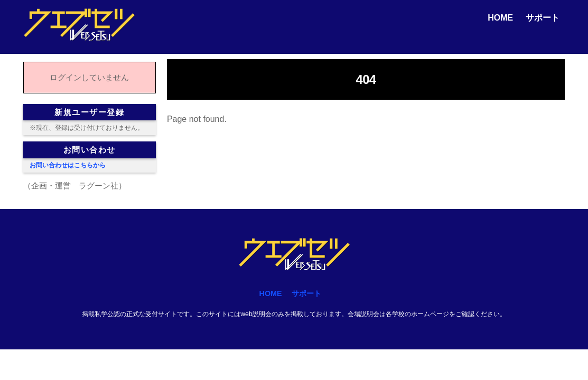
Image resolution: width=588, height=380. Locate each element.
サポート (543, 18)
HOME (500, 18)
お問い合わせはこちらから (68, 165)
